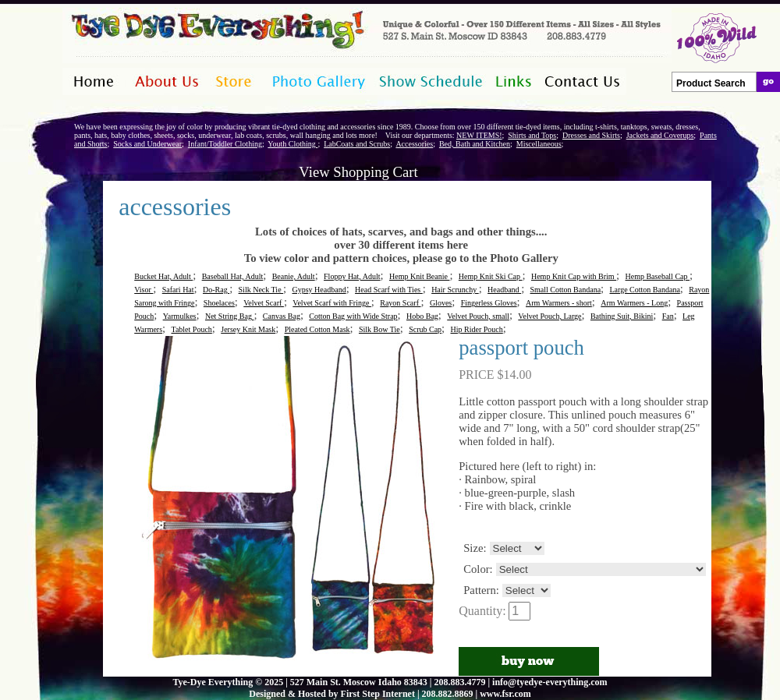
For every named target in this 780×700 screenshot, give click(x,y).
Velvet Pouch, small (478, 316)
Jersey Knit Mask (248, 329)
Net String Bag (230, 316)
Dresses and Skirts (591, 135)
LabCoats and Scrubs (357, 144)
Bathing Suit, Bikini (622, 316)
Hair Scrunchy (455, 290)
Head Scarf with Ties (389, 290)
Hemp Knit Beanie (419, 276)
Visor (144, 290)
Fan (668, 316)
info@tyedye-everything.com (550, 682)
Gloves (441, 303)
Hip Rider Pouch (477, 329)
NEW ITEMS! (479, 135)
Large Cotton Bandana (644, 290)
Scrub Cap (425, 329)
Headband (504, 290)
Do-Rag (216, 290)
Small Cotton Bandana (566, 290)
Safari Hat (178, 290)
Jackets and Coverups (660, 135)
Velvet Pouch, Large (550, 316)
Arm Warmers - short (559, 303)
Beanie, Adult (294, 276)
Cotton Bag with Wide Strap (353, 316)
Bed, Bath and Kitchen (475, 144)
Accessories (414, 144)
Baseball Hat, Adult (233, 276)
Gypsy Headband (319, 290)
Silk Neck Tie (261, 290)
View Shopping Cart (358, 172)
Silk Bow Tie (379, 329)
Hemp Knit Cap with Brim (574, 276)
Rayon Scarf (400, 303)
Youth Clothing (292, 144)
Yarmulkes (180, 316)
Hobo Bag (422, 316)
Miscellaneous (539, 144)
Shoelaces (219, 303)
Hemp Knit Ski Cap (491, 276)
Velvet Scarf (264, 303)
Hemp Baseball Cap (658, 276)
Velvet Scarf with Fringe (332, 303)
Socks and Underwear (147, 144)
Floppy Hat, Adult (352, 276)
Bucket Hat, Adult (163, 276)
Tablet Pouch (191, 329)
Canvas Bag (282, 316)
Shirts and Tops (532, 135)
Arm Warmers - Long (634, 303)
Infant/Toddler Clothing (225, 144)
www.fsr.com (505, 694)
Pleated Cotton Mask (317, 329)
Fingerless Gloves (489, 303)
